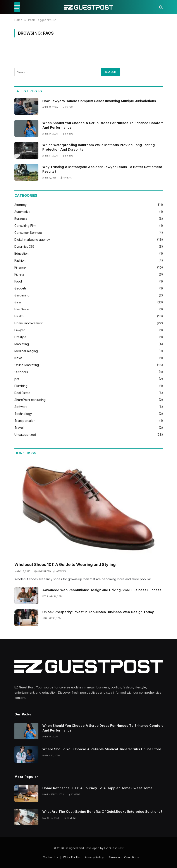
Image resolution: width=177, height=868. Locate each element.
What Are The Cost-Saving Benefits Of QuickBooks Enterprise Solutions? (102, 812)
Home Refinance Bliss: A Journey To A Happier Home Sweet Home (97, 788)
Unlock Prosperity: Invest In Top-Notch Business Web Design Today (98, 612)
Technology (23, 414)
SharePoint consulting (30, 400)
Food (18, 281)
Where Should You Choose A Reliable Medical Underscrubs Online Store (102, 749)
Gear (18, 302)
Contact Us (50, 857)
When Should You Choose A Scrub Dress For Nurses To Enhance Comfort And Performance (103, 125)
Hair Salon (22, 309)
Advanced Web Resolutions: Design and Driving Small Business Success (102, 590)
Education (21, 253)
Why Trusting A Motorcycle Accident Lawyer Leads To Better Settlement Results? (102, 169)
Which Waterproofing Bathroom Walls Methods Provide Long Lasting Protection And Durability (99, 147)
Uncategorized (25, 435)
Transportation (25, 421)
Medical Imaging (26, 351)
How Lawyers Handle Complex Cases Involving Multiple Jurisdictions (99, 101)
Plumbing (21, 386)
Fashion (20, 260)
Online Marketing (27, 365)
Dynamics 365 (24, 246)
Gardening (22, 295)
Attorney (21, 205)
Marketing (22, 344)
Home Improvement (28, 323)
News (18, 358)
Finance (20, 267)
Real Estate (22, 393)
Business (21, 219)
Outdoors (21, 372)
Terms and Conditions (124, 857)
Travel (19, 428)
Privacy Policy (94, 857)
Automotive (22, 212)
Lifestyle (20, 337)
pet (17, 379)
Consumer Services (28, 233)
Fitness (19, 274)
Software (21, 407)
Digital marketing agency (32, 240)
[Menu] (17, 7)
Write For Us (71, 857)
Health (19, 316)
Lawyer (20, 330)
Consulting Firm (25, 226)
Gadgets (21, 288)
